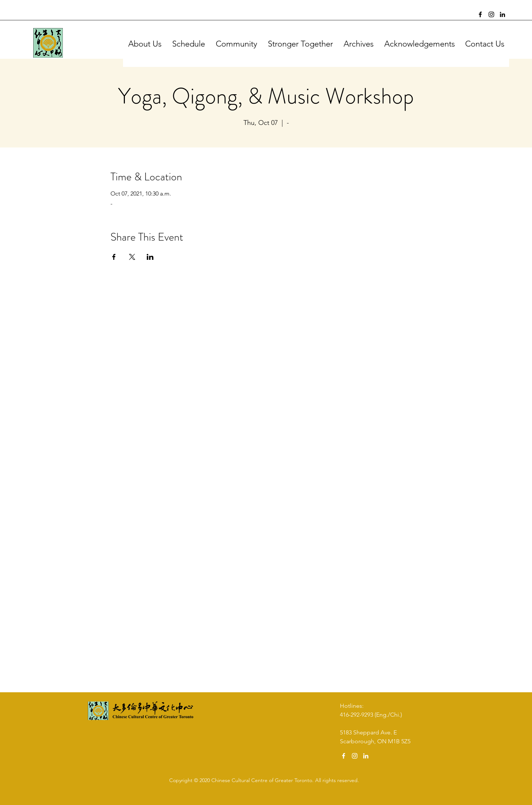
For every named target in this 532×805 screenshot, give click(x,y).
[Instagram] (491, 14)
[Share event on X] (132, 257)
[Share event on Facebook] (114, 257)
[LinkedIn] (502, 14)
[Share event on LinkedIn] (150, 257)
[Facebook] (480, 14)
